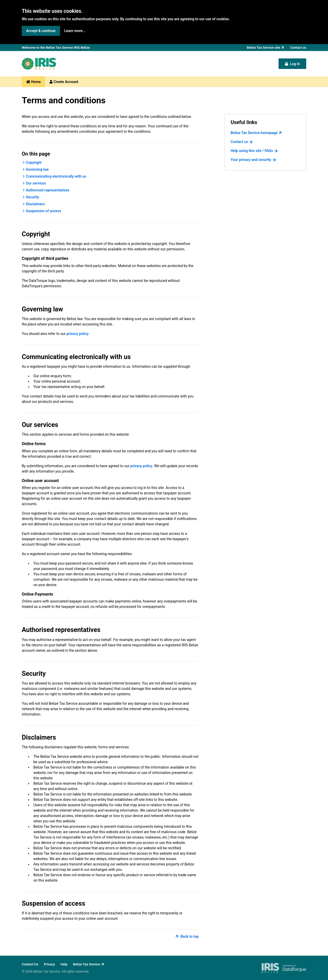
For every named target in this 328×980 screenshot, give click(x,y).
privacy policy (77, 334)
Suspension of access (43, 211)
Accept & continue (41, 31)
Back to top (187, 936)
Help (64, 964)
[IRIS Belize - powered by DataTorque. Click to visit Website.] (284, 968)
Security (33, 197)
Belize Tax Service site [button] (263, 48)
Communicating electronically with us (56, 176)
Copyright (34, 162)
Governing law (37, 169)
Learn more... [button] (75, 31)
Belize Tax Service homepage (254, 133)
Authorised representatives (48, 190)
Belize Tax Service (87, 964)
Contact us (239, 142)
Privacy (49, 964)
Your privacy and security (251, 160)
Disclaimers (35, 204)
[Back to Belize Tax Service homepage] (39, 64)
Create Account (64, 82)
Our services (36, 183)
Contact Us (30, 964)
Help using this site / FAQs (252, 151)
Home (33, 82)
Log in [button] (292, 64)
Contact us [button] (298, 48)
